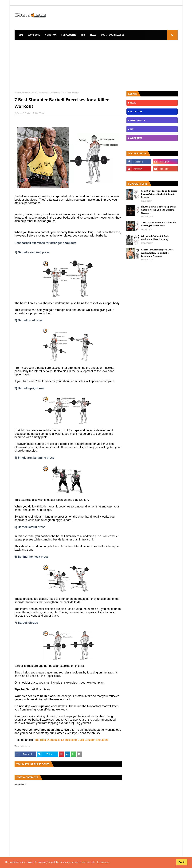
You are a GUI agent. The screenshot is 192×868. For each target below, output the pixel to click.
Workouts (34, 35)
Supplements (69, 35)
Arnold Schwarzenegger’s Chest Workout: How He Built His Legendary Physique (157, 253)
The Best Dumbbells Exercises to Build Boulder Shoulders (71, 740)
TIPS (83, 35)
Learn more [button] (104, 862)
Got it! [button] (182, 862)
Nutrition (51, 35)
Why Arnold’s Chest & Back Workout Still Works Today (155, 238)
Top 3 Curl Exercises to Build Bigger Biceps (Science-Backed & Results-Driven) (159, 194)
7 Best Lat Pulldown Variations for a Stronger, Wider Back (159, 224)
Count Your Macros (113, 35)
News (93, 35)
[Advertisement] (96, 64)
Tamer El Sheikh (24, 113)
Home (20, 35)
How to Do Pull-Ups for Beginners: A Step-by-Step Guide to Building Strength (159, 210)
